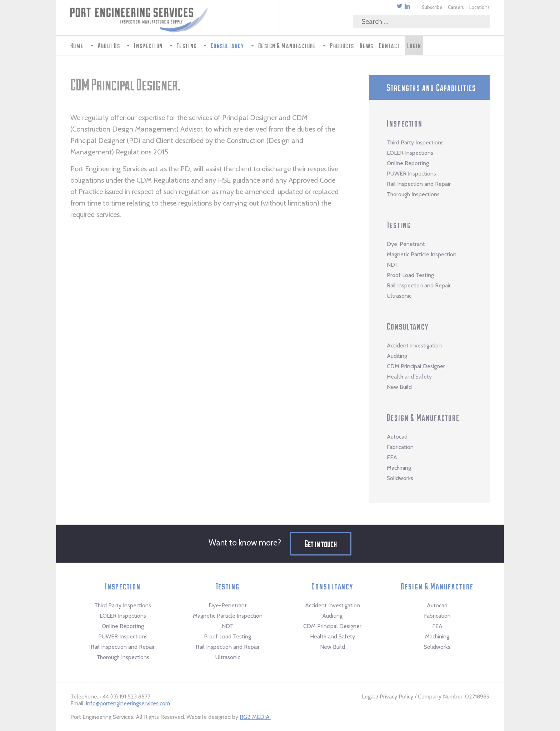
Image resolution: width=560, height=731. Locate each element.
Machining (399, 468)
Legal (368, 697)
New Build (399, 387)
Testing (399, 224)
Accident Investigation (414, 345)
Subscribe (432, 7)
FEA (392, 457)
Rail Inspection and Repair (419, 184)
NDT (393, 265)
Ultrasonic (399, 296)
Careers (456, 7)
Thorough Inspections (413, 194)
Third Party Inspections (415, 142)
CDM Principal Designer (416, 366)
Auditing (397, 356)
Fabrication (400, 447)
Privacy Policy (396, 697)
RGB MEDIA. (255, 717)
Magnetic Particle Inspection (422, 254)
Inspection (405, 123)
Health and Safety (409, 377)
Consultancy (408, 326)
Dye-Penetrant (406, 244)
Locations (479, 7)
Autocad (397, 437)
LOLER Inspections (410, 153)
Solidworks (400, 478)
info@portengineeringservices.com (128, 703)
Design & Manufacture (423, 417)
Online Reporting (408, 163)
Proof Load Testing (410, 275)
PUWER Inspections (411, 174)
